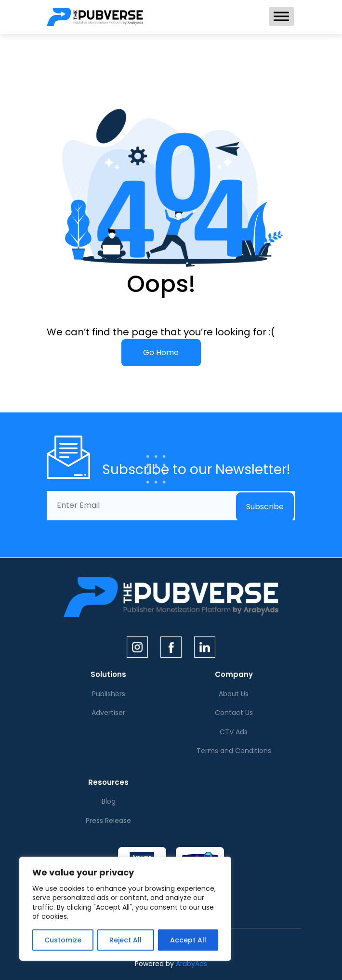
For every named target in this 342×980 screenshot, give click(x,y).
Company (234, 674)
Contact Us (234, 713)
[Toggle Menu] (281, 16)
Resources (108, 782)
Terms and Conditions (234, 751)
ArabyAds (191, 964)
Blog (109, 801)
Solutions (108, 674)
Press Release (108, 821)
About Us (234, 694)
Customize (63, 940)
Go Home (161, 352)
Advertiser (108, 713)
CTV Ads (234, 732)
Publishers (109, 694)
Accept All (188, 940)
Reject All (125, 940)
